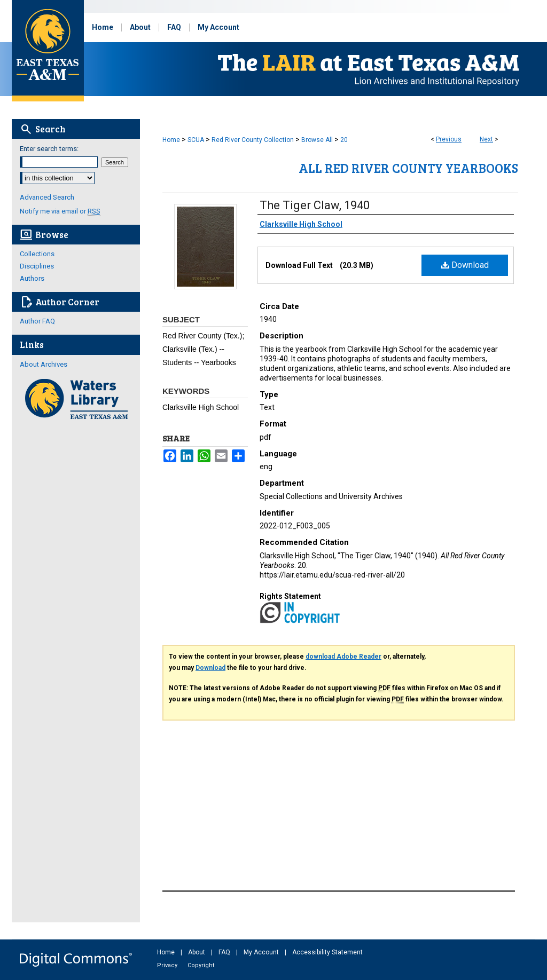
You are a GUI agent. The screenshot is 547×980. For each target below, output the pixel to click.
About (197, 952)
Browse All (317, 140)
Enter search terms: (49, 149)
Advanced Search (47, 197)
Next (486, 139)
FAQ (225, 952)
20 (344, 140)
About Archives (44, 364)
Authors (32, 278)
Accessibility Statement (327, 952)
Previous (449, 139)
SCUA (196, 140)
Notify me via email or (60, 211)
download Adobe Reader (343, 657)
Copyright (201, 965)
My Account (262, 952)
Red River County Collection (253, 140)
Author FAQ (37, 321)
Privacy (168, 965)
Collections (37, 254)
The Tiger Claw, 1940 (315, 205)
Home (171, 140)
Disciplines (37, 266)
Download (465, 265)
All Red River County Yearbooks (408, 168)
